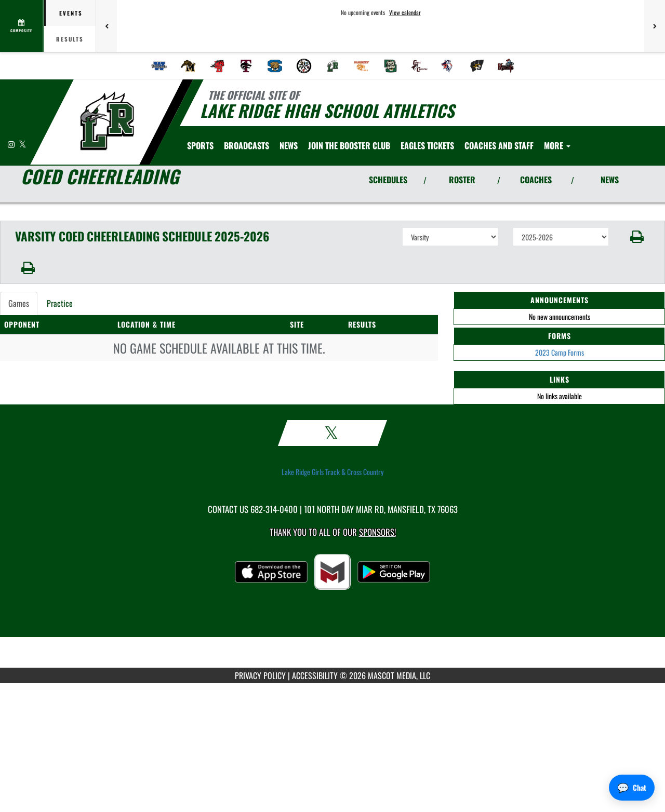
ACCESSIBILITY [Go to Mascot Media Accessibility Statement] (315, 675)
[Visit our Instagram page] (12, 144)
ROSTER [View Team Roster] (462, 180)
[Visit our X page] (23, 144)
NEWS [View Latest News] (610, 180)
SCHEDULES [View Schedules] (388, 180)
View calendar (405, 12)
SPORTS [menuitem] (200, 145)
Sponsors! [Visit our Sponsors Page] (377, 532)
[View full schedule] (22, 26)
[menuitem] (159, 66)
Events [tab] (71, 13)
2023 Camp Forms (560, 352)
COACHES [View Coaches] (536, 180)
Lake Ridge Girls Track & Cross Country (332, 472)
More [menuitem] (557, 145)
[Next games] (655, 26)
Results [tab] (70, 39)
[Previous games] (107, 26)
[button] (637, 237)
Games (19, 303)
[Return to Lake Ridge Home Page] (107, 121)
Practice (60, 303)
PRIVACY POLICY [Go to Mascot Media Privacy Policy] (260, 675)
